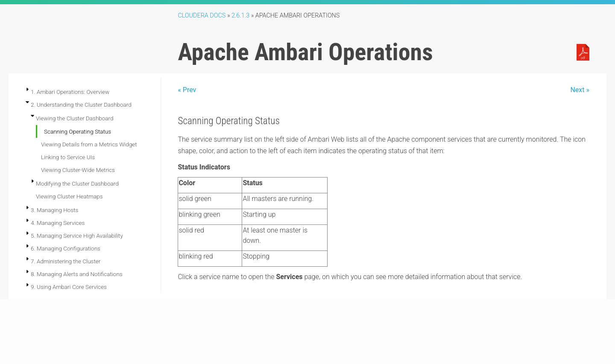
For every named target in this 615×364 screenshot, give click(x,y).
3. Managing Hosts (54, 210)
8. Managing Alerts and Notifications (77, 274)
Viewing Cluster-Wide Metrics (78, 170)
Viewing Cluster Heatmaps (69, 196)
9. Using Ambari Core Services (69, 287)
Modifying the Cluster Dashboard (77, 183)
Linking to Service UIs (68, 157)
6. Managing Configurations (66, 248)
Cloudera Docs (202, 16)
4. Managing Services (58, 223)
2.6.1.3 (240, 16)
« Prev (187, 90)
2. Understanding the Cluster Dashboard (81, 105)
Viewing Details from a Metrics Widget (89, 144)
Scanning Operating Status (78, 131)
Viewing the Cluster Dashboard (75, 118)
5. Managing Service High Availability (77, 236)
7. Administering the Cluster (66, 261)
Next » (580, 90)
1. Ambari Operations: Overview (70, 92)
